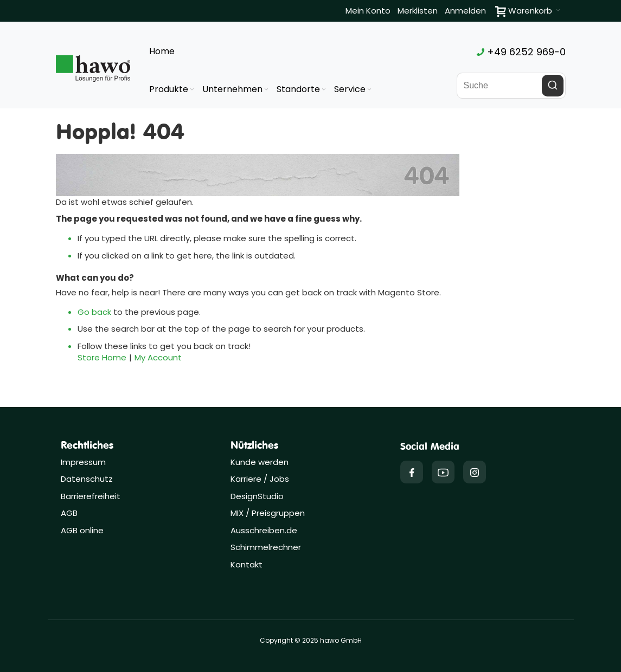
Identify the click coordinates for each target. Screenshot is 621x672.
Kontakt (247, 564)
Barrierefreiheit (91, 496)
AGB (69, 513)
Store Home (102, 357)
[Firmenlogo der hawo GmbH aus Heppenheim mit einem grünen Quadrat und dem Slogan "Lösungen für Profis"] (93, 68)
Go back (94, 312)
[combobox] (511, 86)
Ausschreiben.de (264, 530)
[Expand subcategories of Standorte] (324, 90)
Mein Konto (368, 11)
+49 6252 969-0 (521, 52)
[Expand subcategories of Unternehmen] (266, 90)
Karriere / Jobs (261, 479)
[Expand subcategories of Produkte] (192, 90)
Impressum (83, 462)
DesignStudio (257, 496)
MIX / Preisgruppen (268, 513)
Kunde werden (260, 462)
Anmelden (465, 11)
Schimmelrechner (266, 547)
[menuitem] (172, 89)
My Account (158, 357)
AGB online (82, 530)
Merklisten (418, 11)
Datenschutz (87, 479)
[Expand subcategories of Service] (369, 90)
